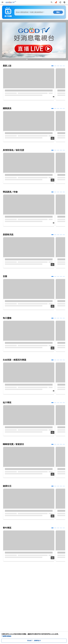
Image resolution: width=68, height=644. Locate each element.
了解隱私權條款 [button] (6, 636)
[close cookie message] (34, 641)
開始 (58, 12)
